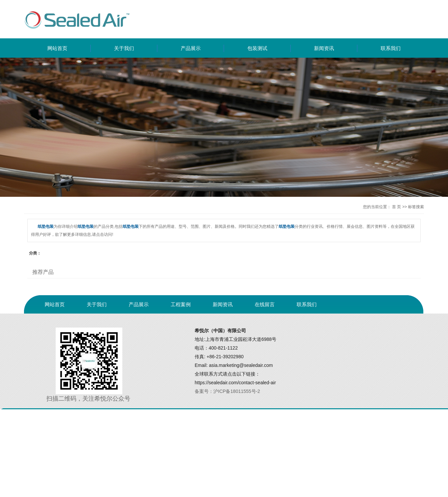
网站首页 (57, 48)
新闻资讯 (324, 48)
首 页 (396, 207)
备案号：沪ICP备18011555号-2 (227, 391)
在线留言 (265, 304)
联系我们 (391, 48)
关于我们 (124, 48)
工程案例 (181, 304)
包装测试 (257, 48)
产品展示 (191, 48)
